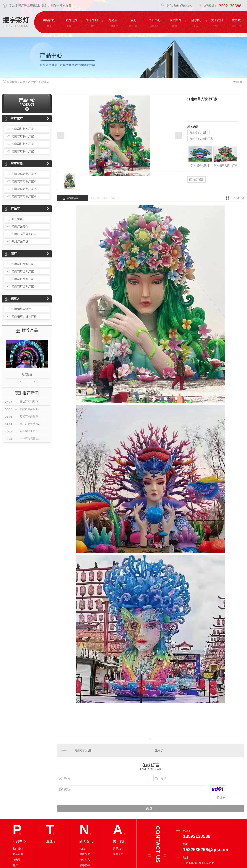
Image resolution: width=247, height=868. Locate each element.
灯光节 (12, 209)
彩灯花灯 (14, 119)
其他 (82, 849)
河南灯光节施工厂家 (24, 234)
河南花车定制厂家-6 (24, 174)
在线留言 (196, 180)
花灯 (11, 254)
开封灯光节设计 (21, 241)
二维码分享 (238, 198)
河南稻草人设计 (21, 309)
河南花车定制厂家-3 (24, 196)
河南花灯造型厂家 (23, 264)
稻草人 (45, 82)
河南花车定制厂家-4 (24, 189)
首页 (22, 82)
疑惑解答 (85, 865)
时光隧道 (17, 219)
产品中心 (33, 82)
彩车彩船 (14, 164)
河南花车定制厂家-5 (24, 181)
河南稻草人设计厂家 (24, 316)
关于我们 (118, 849)
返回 (238, 82)
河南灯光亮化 (20, 226)
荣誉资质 (118, 854)
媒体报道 (85, 854)
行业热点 (85, 860)
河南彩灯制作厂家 (23, 129)
